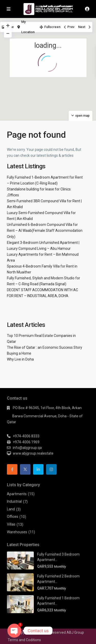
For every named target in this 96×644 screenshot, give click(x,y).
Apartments (17, 494)
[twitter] (25, 469)
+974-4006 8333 (26, 436)
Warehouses (17, 532)
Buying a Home (19, 353)
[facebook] (12, 469)
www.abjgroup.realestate (33, 453)
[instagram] (51, 469)
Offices (13, 517)
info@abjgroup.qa (27, 448)
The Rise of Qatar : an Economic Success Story (45, 347)
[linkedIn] (38, 469)
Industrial (14, 501)
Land (11, 509)
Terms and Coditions (24, 640)
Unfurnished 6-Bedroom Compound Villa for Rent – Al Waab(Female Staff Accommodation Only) (45, 231)
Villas (11, 524)
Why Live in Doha (20, 359)
